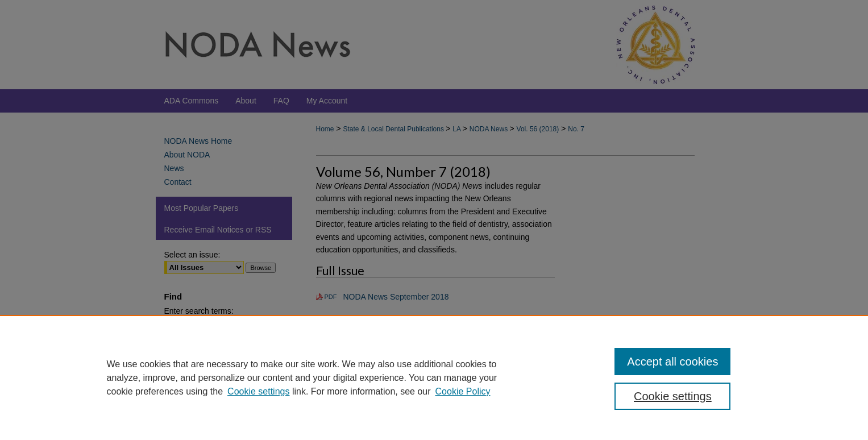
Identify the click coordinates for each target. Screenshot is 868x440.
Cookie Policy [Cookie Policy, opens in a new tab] (463, 391)
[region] (434, 377)
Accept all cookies (672, 362)
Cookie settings (258, 391)
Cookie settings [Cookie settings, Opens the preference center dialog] (673, 396)
